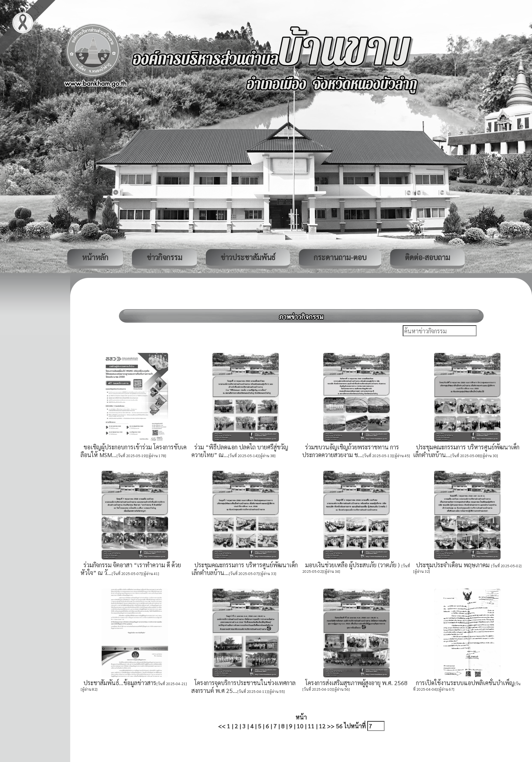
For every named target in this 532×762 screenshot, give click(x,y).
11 (311, 726)
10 (300, 726)
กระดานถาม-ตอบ (340, 257)
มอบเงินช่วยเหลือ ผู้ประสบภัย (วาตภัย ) (352, 565)
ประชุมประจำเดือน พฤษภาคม (452, 565)
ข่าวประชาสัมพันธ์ (248, 257)
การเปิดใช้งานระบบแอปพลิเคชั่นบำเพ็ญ (464, 683)
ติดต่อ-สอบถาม (427, 257)
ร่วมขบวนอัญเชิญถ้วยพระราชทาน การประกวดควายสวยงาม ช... (351, 451)
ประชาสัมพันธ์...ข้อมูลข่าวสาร (118, 683)
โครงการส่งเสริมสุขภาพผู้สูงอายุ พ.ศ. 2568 (355, 683)
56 (339, 726)
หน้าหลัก (95, 257)
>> (331, 726)
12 (322, 726)
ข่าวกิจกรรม (164, 257)
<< (222, 726)
